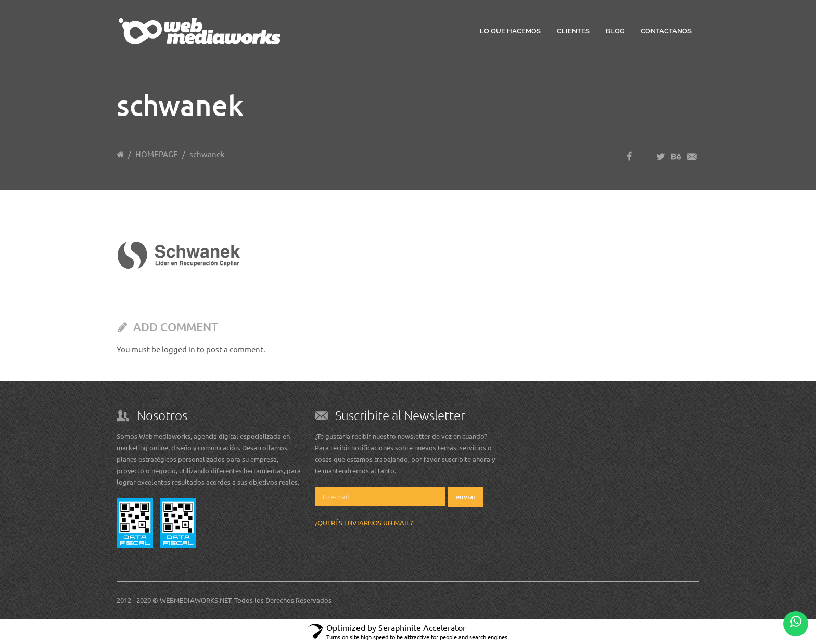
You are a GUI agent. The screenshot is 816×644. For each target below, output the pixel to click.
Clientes (573, 31)
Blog (615, 31)
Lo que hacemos (510, 31)
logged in (178, 349)
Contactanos (666, 31)
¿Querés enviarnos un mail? (364, 522)
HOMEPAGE (157, 154)
